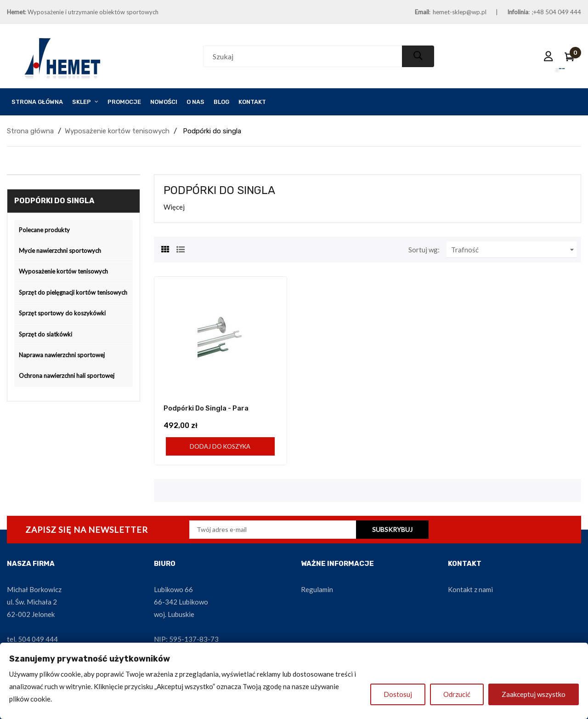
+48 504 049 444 (557, 12)
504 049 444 (38, 639)
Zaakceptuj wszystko (534, 694)
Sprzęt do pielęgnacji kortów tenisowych (73, 292)
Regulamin (317, 589)
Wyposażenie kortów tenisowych (63, 271)
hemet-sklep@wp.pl (460, 12)
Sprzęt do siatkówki (45, 334)
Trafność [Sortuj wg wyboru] (514, 250)
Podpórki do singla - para (206, 408)
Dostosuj (398, 694)
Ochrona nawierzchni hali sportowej (67, 376)
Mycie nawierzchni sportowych (60, 251)
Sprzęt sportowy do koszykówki (62, 313)
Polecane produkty (44, 230)
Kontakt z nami (470, 589)
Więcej (174, 207)
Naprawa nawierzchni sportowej (62, 355)
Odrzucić (457, 694)
